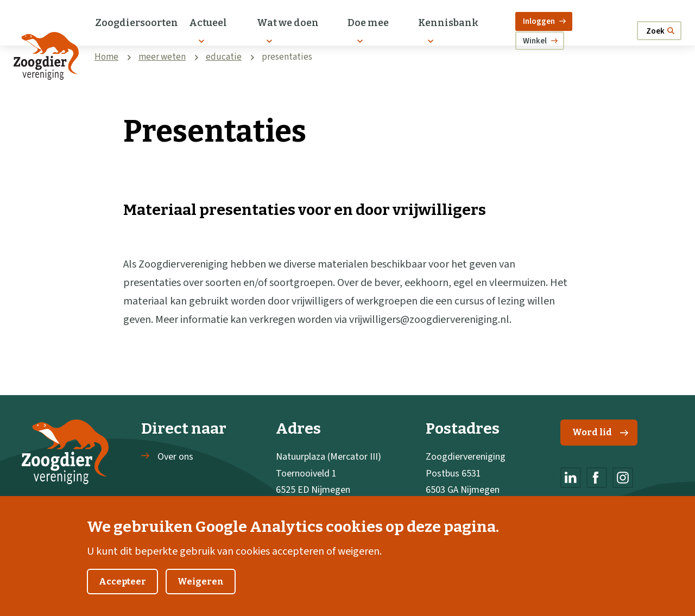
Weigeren (201, 596)
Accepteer (122, 596)
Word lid (600, 432)
